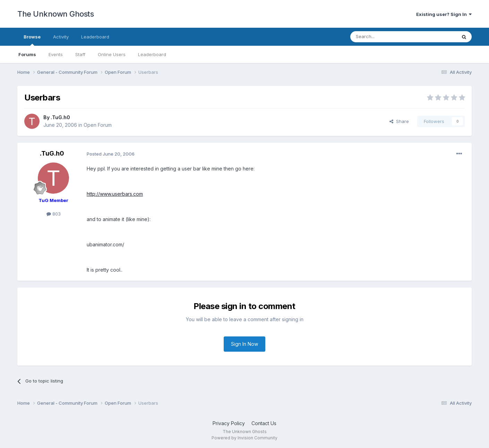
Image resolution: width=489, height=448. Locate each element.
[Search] (386, 37)
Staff (80, 54)
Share (399, 121)
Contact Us (264, 423)
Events (56, 54)
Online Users (112, 54)
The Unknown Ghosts (55, 14)
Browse (32, 40)
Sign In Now (244, 344)
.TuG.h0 (60, 117)
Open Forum (98, 125)
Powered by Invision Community (244, 438)
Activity (61, 37)
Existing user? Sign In (444, 14)
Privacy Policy (229, 423)
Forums (27, 54)
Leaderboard (152, 54)
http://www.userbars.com (115, 194)
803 (54, 214)
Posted (111, 154)
